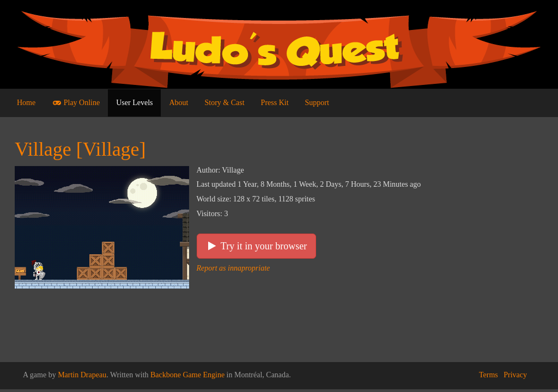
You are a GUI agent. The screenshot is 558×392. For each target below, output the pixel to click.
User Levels (134, 103)
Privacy (515, 375)
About (178, 103)
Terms (489, 375)
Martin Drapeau (82, 375)
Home (26, 103)
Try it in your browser (257, 246)
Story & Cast (224, 103)
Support (317, 103)
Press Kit (275, 103)
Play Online (76, 103)
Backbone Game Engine (187, 375)
